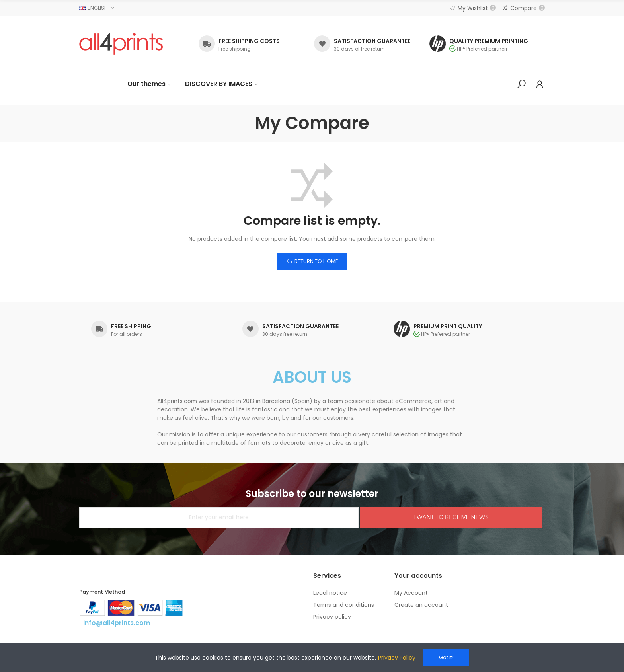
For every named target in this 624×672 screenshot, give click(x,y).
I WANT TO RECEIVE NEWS (451, 517)
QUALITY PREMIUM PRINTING (489, 41)
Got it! (446, 657)
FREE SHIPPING (131, 326)
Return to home (316, 261)
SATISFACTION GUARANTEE (372, 41)
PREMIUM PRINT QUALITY (448, 326)
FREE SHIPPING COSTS (249, 41)
